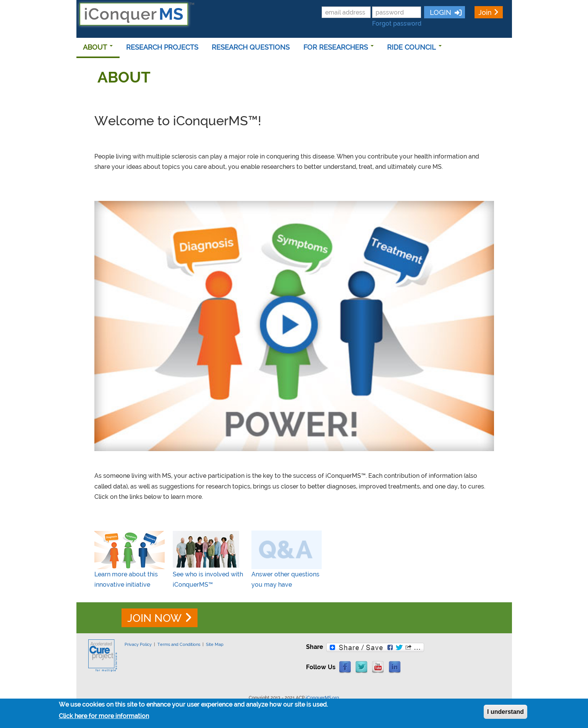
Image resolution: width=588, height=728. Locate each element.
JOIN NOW (154, 618)
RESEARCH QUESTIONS (251, 47)
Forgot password (397, 23)
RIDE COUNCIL (414, 47)
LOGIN (440, 12)
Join (485, 12)
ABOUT (98, 47)
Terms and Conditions (179, 644)
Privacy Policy (138, 644)
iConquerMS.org (322, 698)
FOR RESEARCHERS (339, 47)
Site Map (215, 644)
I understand (505, 712)
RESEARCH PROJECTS (162, 47)
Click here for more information (104, 716)
